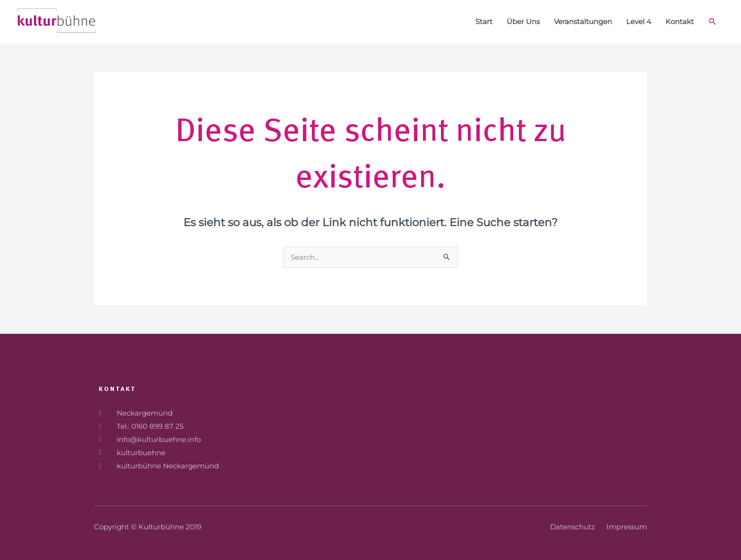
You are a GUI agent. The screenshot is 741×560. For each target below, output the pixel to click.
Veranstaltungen (583, 21)
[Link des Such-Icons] (713, 22)
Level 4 (639, 21)
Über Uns (523, 21)
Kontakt (680, 21)
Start (484, 21)
